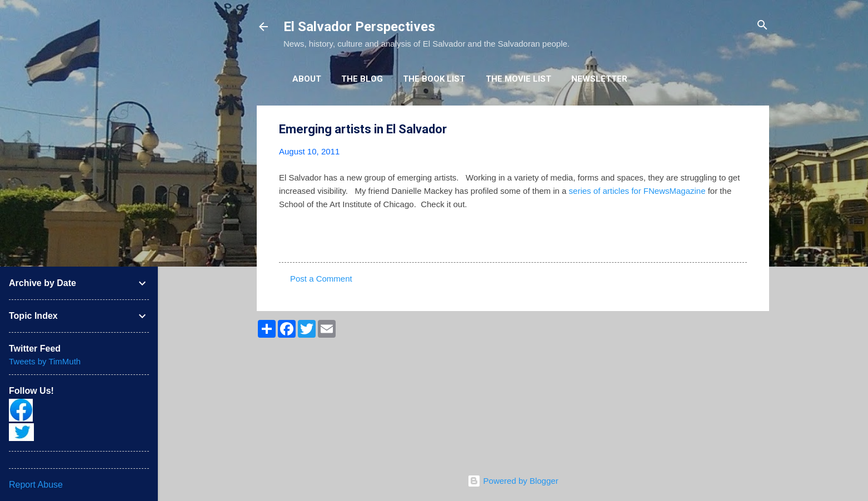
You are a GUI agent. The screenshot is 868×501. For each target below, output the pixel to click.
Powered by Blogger (513, 481)
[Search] (762, 26)
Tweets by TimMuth (45, 361)
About (307, 79)
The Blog (362, 79)
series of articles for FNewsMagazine (637, 191)
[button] (740, 130)
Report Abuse (36, 485)
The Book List (434, 79)
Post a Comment (321, 279)
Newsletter (599, 79)
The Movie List (518, 79)
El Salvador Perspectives (359, 27)
